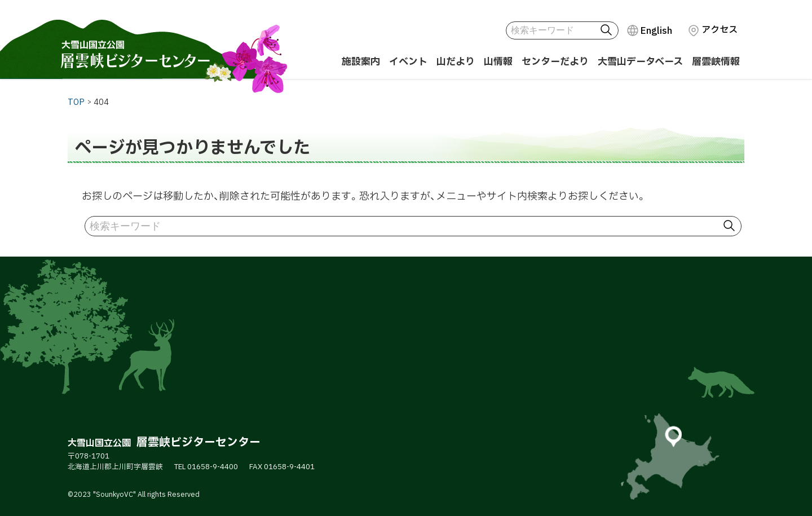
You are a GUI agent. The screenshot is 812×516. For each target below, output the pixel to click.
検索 (608, 30)
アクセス (720, 30)
